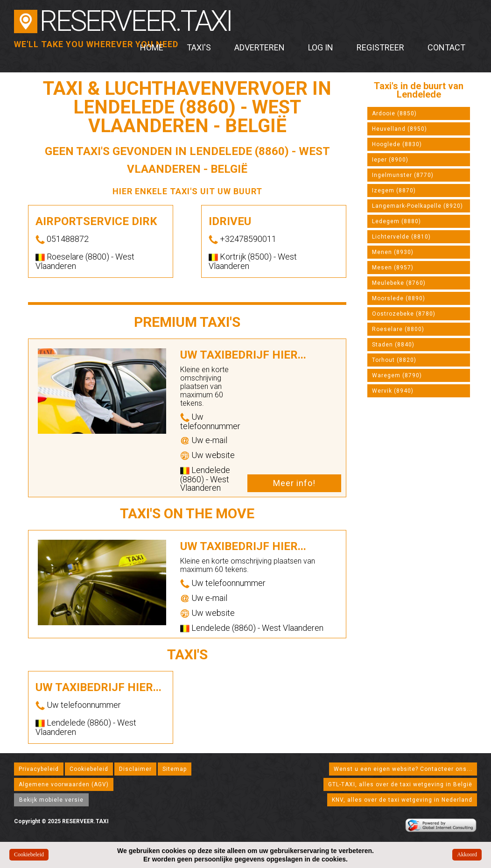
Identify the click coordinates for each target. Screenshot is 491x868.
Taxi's (199, 47)
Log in (321, 47)
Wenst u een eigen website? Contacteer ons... (403, 769)
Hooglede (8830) (397, 144)
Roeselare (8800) (398, 329)
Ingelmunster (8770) (403, 175)
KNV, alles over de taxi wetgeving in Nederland (402, 800)
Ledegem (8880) (396, 221)
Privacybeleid (39, 769)
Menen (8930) (393, 252)
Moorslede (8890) (399, 298)
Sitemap (175, 769)
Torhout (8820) (394, 360)
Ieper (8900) (390, 160)
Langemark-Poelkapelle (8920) (417, 206)
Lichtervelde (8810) (401, 237)
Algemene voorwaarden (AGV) (64, 784)
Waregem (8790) (397, 375)
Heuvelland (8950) (400, 129)
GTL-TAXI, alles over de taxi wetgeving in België (400, 784)
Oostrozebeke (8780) (404, 314)
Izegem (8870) (394, 191)
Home (152, 47)
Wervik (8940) (393, 391)
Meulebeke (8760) (399, 283)
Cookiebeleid (89, 769)
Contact (446, 47)
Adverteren (260, 47)
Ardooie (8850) (394, 113)
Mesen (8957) (393, 268)
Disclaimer (135, 769)
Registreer (380, 47)
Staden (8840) (393, 345)
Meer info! (294, 483)
